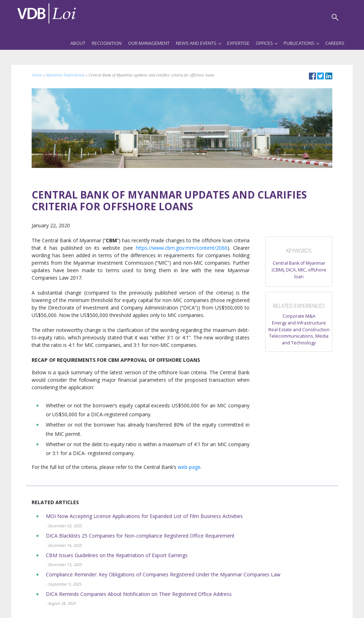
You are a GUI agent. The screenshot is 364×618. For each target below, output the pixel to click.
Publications (301, 43)
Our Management (149, 43)
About (78, 43)
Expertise (238, 43)
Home (37, 75)
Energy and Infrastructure (299, 323)
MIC (302, 270)
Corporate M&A (299, 316)
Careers (335, 43)
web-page (189, 467)
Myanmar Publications (65, 75)
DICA (291, 270)
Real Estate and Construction (299, 330)
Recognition (107, 43)
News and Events (198, 43)
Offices (267, 43)
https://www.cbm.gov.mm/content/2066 (182, 248)
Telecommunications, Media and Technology (299, 339)
